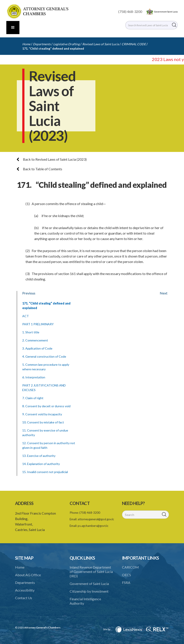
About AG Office (28, 575)
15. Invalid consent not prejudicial (45, 472)
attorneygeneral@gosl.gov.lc (96, 519)
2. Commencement (35, 340)
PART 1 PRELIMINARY (38, 324)
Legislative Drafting (66, 44)
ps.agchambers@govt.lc (93, 526)
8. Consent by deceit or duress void (46, 406)
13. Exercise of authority (39, 456)
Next (164, 293)
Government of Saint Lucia (89, 584)
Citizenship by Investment (89, 591)
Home (26, 44)
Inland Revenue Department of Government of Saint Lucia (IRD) (91, 572)
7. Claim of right (33, 398)
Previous (29, 293)
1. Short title (31, 332)
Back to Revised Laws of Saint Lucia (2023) (52, 159)
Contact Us (24, 598)
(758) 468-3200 (130, 11)
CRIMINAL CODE (134, 44)
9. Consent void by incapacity (42, 414)
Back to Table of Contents (40, 169)
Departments (42, 44)
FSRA (126, 582)
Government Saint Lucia (166, 12)
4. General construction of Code (44, 356)
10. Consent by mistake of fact (43, 422)
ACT (26, 316)
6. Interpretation (34, 377)
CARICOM (130, 567)
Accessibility (25, 590)
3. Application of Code (37, 348)
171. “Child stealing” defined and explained (53, 48)
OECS (126, 575)
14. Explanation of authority (41, 464)
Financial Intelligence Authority (85, 601)
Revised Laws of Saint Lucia (101, 44)
